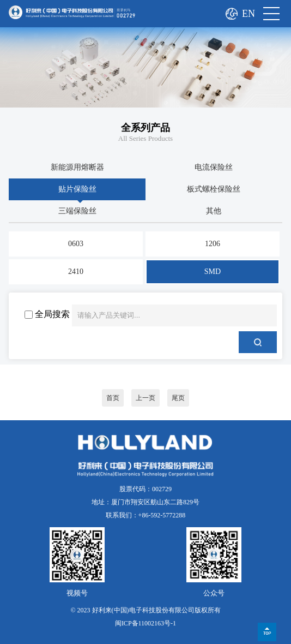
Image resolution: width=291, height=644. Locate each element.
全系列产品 (145, 128)
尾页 (178, 398)
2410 (76, 272)
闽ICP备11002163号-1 (145, 623)
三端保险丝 (77, 211)
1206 (213, 244)
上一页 (145, 398)
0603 (76, 244)
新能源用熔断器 (77, 167)
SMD (213, 272)
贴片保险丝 (77, 189)
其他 (214, 211)
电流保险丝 (214, 167)
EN (248, 14)
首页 (113, 398)
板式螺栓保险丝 (214, 189)
